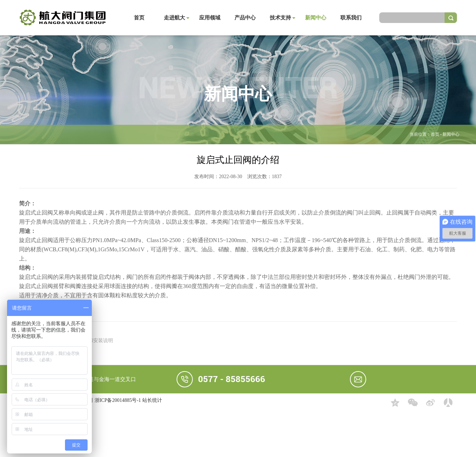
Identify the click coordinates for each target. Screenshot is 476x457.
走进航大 (174, 18)
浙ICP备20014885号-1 (118, 400)
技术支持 (280, 18)
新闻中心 (316, 18)
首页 (139, 18)
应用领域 (210, 18)
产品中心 (245, 18)
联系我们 (351, 18)
